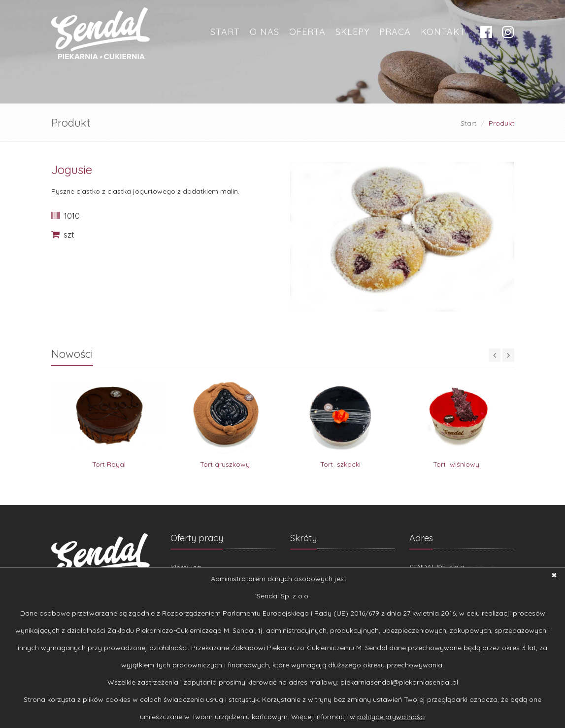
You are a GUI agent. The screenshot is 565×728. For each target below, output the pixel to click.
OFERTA (307, 32)
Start (225, 32)
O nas (265, 32)
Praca (395, 32)
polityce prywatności (391, 717)
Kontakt (443, 32)
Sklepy (352, 32)
